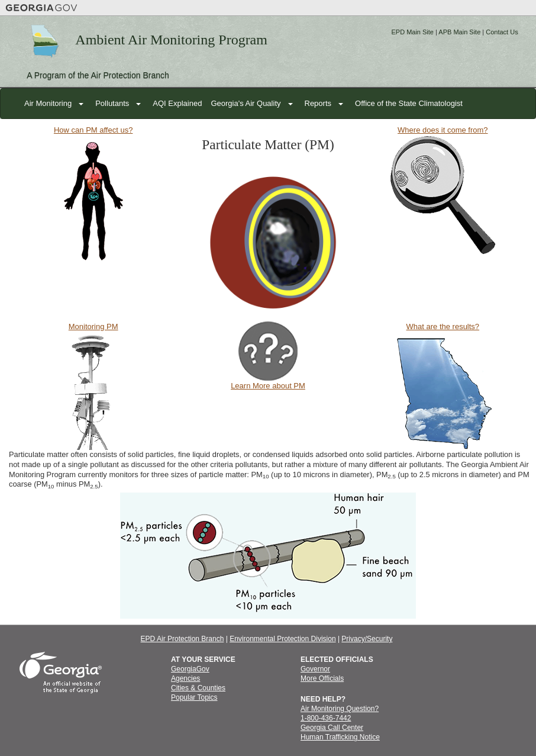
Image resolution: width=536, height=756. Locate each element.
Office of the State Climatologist (409, 103)
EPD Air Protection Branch (183, 639)
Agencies (185, 678)
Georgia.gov (42, 8)
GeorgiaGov (190, 669)
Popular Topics (194, 697)
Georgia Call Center (332, 728)
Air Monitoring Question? (340, 709)
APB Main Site (459, 32)
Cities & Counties (198, 688)
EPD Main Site (412, 32)
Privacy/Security (367, 639)
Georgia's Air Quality (246, 103)
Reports (318, 103)
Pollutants (112, 103)
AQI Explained (177, 103)
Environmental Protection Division (282, 639)
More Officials (322, 678)
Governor (315, 669)
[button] (82, 104)
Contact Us (502, 32)
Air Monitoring (48, 103)
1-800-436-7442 (326, 718)
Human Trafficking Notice (340, 737)
